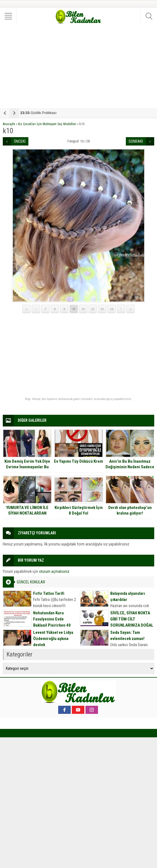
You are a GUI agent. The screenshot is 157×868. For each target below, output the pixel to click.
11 (83, 309)
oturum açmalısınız (54, 571)
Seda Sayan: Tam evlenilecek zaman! (127, 636)
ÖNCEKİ (20, 141)
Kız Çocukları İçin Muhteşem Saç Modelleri (47, 124)
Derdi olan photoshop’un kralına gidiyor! (130, 510)
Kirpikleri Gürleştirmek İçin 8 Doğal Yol (79, 510)
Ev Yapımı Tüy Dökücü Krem (78, 461)
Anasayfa (9, 124)
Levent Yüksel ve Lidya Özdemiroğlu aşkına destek (53, 639)
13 (102, 309)
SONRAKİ (136, 141)
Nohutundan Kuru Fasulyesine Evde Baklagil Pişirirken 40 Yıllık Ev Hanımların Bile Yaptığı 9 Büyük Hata (54, 625)
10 (74, 309)
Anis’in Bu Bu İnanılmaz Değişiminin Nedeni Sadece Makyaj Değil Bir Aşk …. (130, 467)
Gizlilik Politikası (38, 113)
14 (112, 309)
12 (93, 309)
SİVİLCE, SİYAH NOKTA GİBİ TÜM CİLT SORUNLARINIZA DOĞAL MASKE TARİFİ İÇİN (132, 622)
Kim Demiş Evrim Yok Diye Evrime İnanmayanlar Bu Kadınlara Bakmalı (27, 467)
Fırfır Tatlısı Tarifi (49, 593)
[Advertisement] (78, 66)
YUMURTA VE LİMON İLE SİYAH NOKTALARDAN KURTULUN (27, 513)
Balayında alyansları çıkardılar (128, 597)
